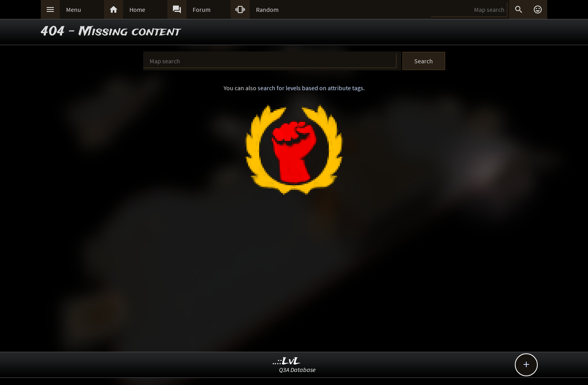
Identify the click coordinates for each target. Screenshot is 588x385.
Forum (202, 9)
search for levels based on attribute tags (310, 88)
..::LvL (287, 361)
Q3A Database (297, 370)
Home (137, 9)
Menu (74, 9)
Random (267, 9)
